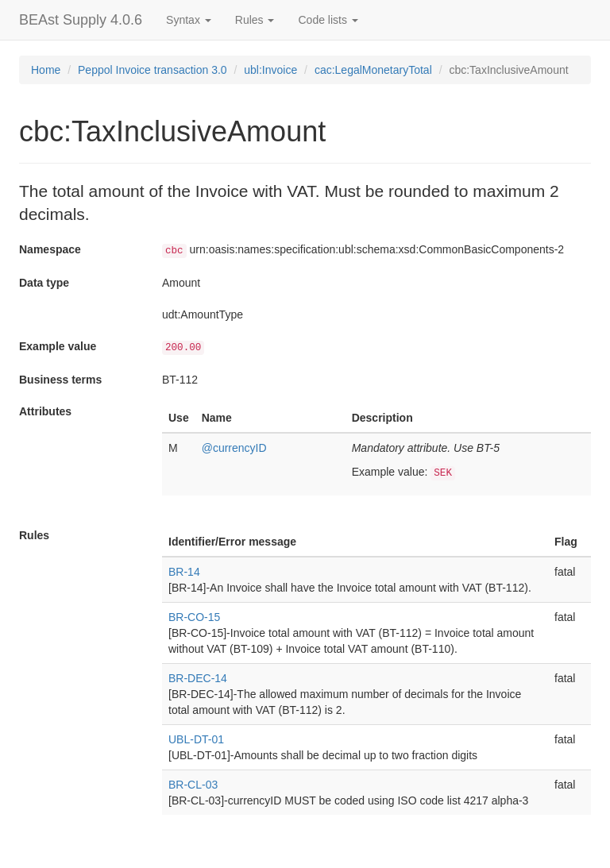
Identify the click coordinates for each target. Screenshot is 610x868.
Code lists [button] (328, 20)
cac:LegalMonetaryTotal (373, 70)
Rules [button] (255, 20)
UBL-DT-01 (196, 739)
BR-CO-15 (194, 617)
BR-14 (184, 572)
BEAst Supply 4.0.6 (81, 20)
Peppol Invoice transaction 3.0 (152, 70)
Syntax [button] (189, 20)
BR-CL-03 (193, 785)
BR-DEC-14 (198, 678)
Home (46, 70)
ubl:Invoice (270, 70)
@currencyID (234, 448)
